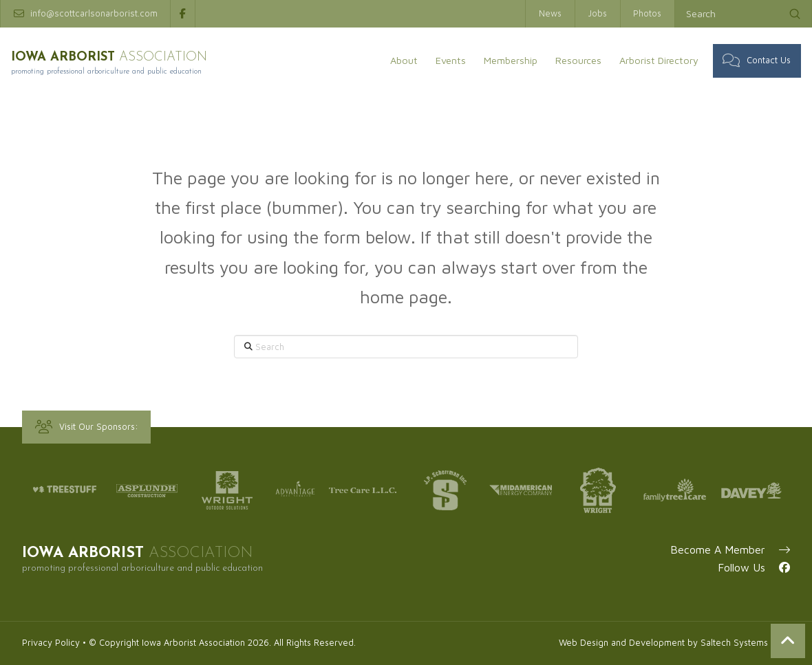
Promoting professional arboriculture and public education (131, 70)
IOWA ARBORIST (121, 57)
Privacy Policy (51, 643)
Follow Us (754, 567)
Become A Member (730, 549)
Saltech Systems (734, 643)
